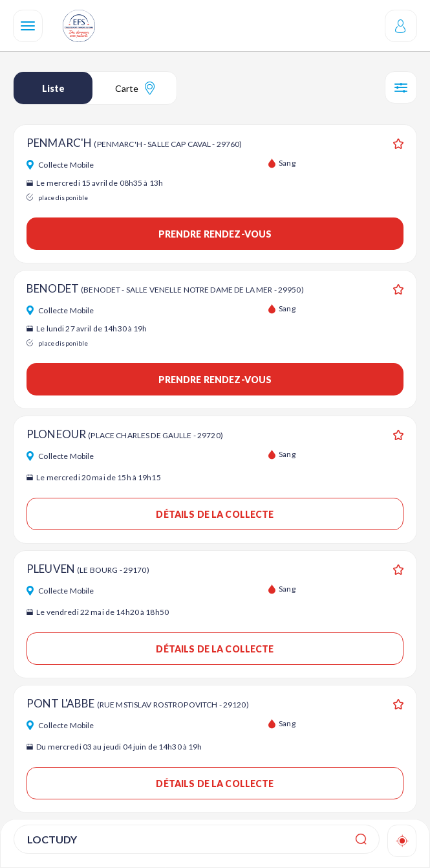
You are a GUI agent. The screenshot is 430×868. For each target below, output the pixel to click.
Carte (135, 88)
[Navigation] (28, 26)
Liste (53, 88)
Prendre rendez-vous (215, 234)
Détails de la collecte (215, 514)
